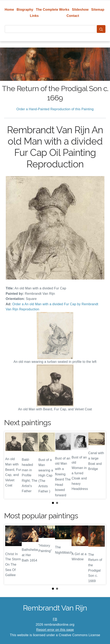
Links (34, 16)
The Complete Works (53, 10)
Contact (73, 16)
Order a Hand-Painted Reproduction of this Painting (55, 109)
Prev (11, 465)
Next (99, 465)
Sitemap (98, 10)
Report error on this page (55, 630)
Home (9, 10)
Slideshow (80, 10)
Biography (25, 10)
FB (55, 619)
